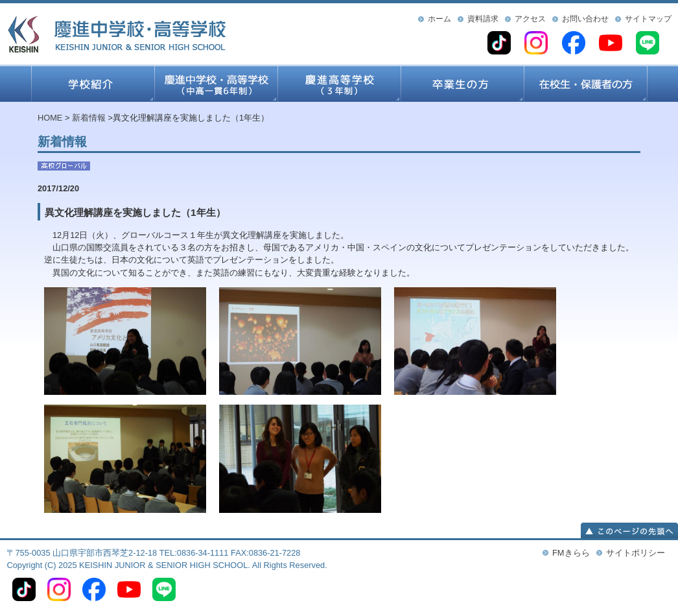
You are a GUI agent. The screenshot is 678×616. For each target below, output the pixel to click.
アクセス (530, 19)
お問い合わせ (585, 19)
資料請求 (483, 19)
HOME (50, 118)
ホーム (439, 19)
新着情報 (89, 118)
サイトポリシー (636, 553)
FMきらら (571, 553)
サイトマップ (648, 19)
